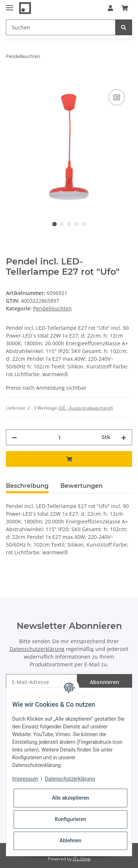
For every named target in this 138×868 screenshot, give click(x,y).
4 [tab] (77, 224)
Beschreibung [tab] (27, 486)
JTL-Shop (82, 859)
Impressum (25, 779)
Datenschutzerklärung (37, 649)
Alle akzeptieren (70, 798)
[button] (110, 8)
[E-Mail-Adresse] (42, 682)
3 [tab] (69, 224)
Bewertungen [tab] (82, 486)
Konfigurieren (70, 819)
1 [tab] (54, 224)
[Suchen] (61, 27)
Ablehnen (70, 840)
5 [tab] (84, 224)
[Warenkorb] (125, 8)
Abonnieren (105, 682)
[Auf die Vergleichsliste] (117, 97)
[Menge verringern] (14, 437)
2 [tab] (62, 224)
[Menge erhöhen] (124, 437)
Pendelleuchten (52, 308)
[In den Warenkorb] (12, 79)
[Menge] (59, 437)
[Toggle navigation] (10, 5)
